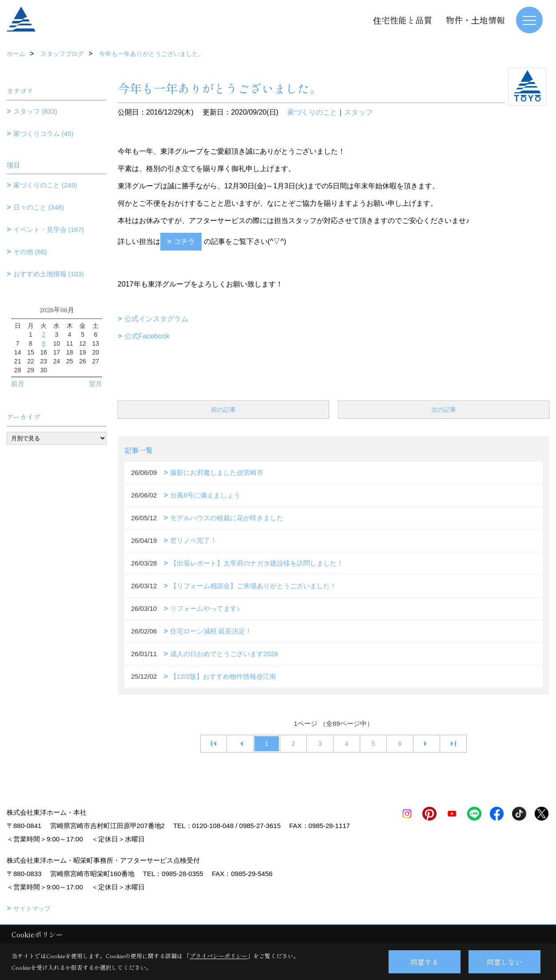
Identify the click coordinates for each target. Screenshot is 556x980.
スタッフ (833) (35, 111)
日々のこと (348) (39, 207)
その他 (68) (30, 252)
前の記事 (223, 410)
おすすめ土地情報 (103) (49, 274)
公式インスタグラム (156, 319)
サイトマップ (32, 908)
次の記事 (444, 410)
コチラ (184, 241)
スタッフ (358, 112)
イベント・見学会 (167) (49, 229)
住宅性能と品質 (403, 20)
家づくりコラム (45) (44, 133)
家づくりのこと (312, 112)
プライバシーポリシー (218, 956)
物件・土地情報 (475, 20)
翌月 (95, 384)
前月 (18, 384)
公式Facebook (147, 336)
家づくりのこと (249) (45, 185)
